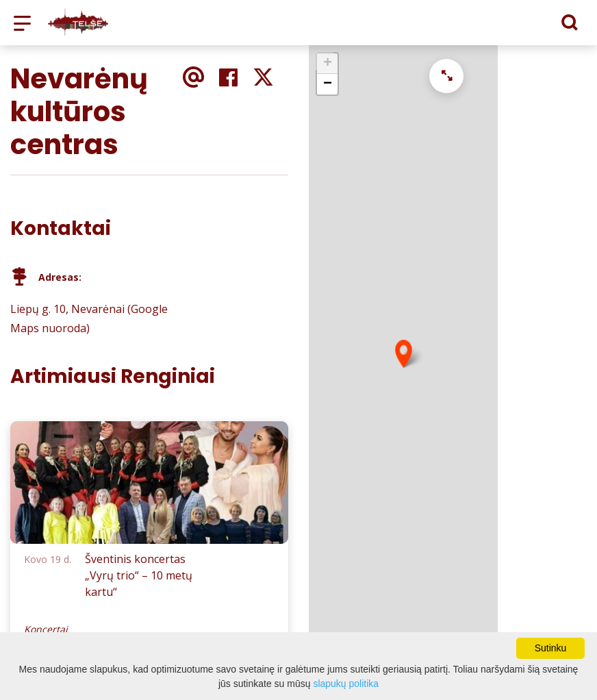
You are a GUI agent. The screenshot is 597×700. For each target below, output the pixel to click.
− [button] (328, 84)
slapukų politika (346, 684)
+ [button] (328, 64)
